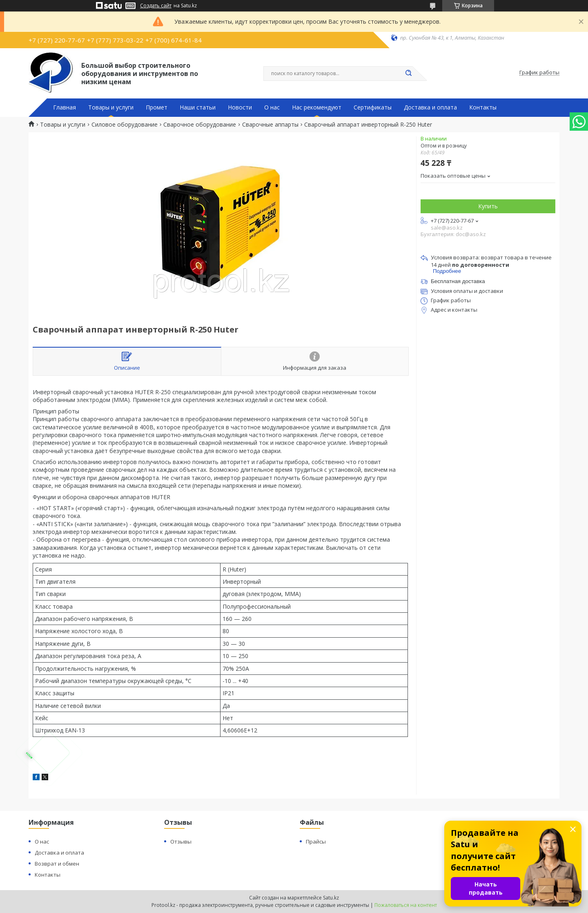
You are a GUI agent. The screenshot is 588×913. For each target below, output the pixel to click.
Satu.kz (331, 898)
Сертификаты (373, 107)
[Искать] (408, 74)
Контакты (483, 107)
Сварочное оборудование (200, 125)
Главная (65, 107)
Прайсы (316, 842)
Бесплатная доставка (458, 281)
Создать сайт (156, 6)
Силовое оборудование (125, 125)
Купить (488, 206)
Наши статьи (198, 107)
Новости (240, 107)
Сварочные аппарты (270, 125)
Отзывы (181, 842)
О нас (272, 107)
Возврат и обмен (57, 864)
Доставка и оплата (430, 107)
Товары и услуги (111, 107)
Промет (157, 107)
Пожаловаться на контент (406, 905)
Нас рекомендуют (317, 107)
